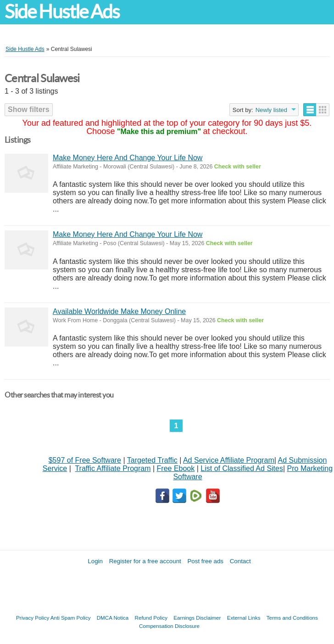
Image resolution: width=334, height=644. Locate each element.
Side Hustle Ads (62, 12)
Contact (240, 561)
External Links (244, 618)
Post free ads (205, 561)
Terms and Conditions (292, 618)
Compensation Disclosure (169, 626)
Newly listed (271, 110)
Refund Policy (151, 618)
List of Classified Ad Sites (242, 468)
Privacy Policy (33, 618)
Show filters (29, 109)
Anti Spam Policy (71, 618)
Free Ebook (176, 468)
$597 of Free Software (85, 460)
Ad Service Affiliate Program (229, 460)
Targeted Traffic (152, 460)
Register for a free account (145, 561)
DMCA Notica (113, 618)
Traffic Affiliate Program (113, 468)
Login (95, 561)
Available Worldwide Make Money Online (119, 311)
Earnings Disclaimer (197, 618)
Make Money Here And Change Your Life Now (128, 158)
